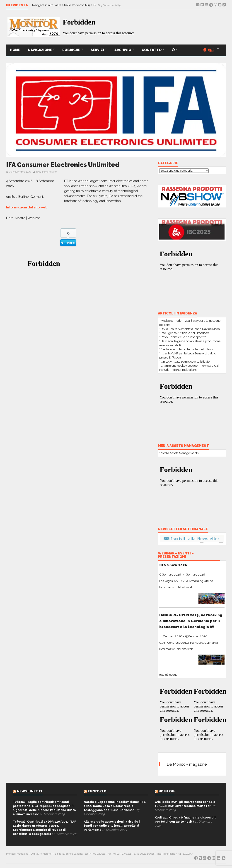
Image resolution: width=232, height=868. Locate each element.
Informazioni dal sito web (27, 207)
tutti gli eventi (168, 675)
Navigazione (40, 50)
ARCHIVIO (123, 50)
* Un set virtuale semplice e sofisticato (184, 362)
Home (15, 50)
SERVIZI (98, 50)
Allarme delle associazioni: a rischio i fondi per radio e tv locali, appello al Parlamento (112, 826)
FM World (97, 791)
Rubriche (72, 50)
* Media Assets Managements (179, 453)
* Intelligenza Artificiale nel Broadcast (184, 333)
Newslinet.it (30, 791)
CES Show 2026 (173, 565)
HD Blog (167, 791)
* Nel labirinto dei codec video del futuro (186, 349)
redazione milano (46, 172)
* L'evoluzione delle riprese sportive (183, 337)
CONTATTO (152, 50)
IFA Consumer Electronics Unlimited (63, 165)
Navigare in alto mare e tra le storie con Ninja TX (65, 5)
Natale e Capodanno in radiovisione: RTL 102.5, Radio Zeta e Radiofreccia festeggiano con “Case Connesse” (115, 806)
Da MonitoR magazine (187, 764)
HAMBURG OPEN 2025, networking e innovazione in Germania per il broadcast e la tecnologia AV (191, 621)
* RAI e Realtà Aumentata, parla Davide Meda (190, 329)
